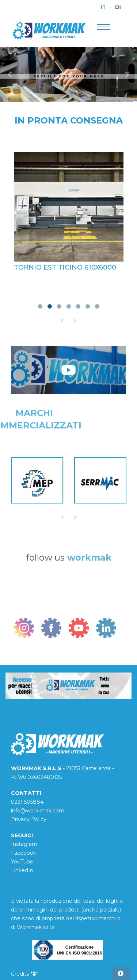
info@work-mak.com (38, 811)
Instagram (24, 844)
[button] (10, 74)
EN (118, 7)
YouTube (22, 862)
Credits (24, 974)
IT (103, 7)
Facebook (24, 853)
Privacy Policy (29, 819)
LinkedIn (22, 870)
